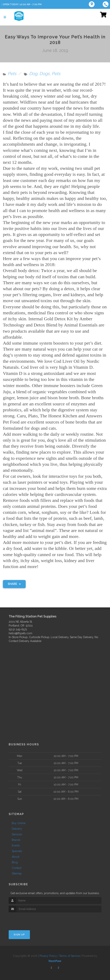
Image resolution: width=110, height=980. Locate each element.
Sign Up (19, 934)
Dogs (44, 74)
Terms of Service (69, 955)
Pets (12, 74)
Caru (21, 415)
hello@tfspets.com (20, 632)
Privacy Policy (48, 955)
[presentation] (29, 919)
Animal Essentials (81, 325)
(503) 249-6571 (18, 628)
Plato (33, 415)
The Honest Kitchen (59, 415)
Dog (33, 74)
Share (14, 583)
